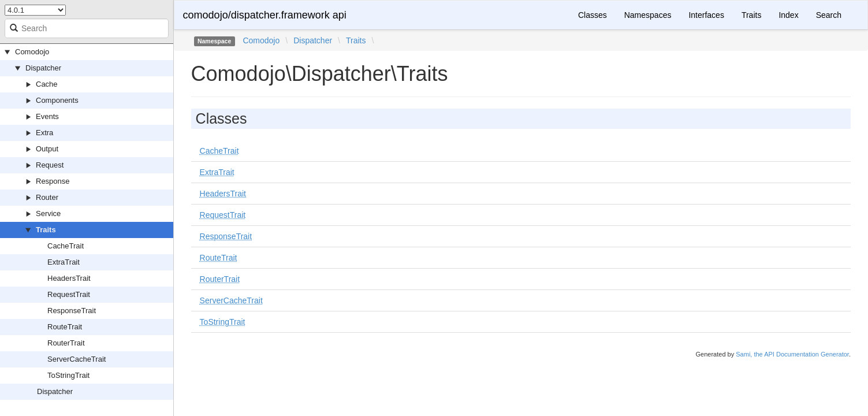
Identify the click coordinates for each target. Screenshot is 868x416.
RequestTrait (69, 294)
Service (48, 213)
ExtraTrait (64, 262)
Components (57, 100)
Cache (47, 84)
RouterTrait (66, 343)
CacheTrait (66, 246)
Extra (44, 133)
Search (829, 15)
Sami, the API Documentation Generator (792, 354)
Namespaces (648, 15)
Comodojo (32, 52)
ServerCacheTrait (77, 359)
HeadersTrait (69, 278)
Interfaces (706, 15)
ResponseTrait (72, 311)
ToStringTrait (68, 375)
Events (47, 116)
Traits (46, 230)
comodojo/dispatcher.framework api (265, 15)
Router (47, 197)
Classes (593, 15)
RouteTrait (65, 327)
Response (53, 181)
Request (50, 165)
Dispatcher (43, 68)
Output (47, 149)
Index (788, 15)
